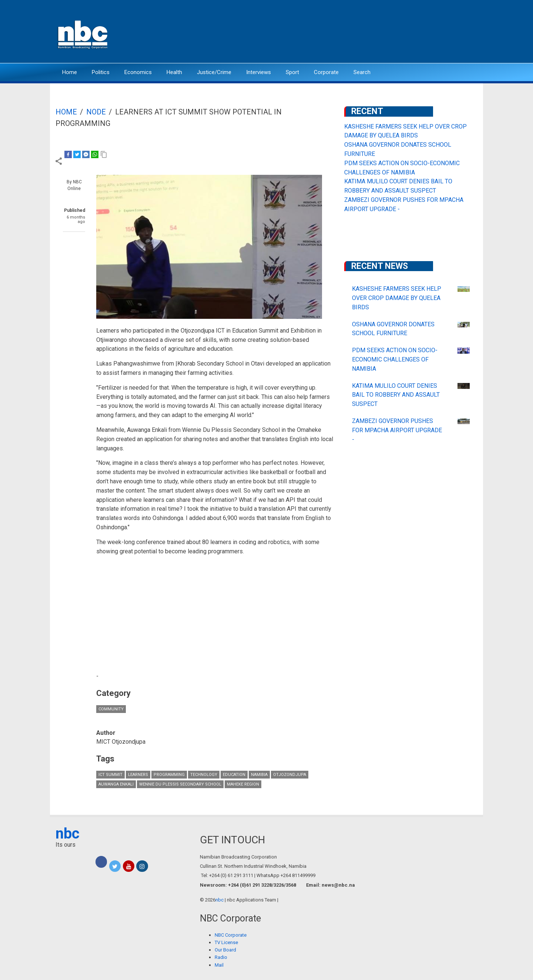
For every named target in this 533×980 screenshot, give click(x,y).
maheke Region (243, 784)
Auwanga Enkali (116, 784)
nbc (68, 834)
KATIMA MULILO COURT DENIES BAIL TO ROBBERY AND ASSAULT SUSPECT (396, 395)
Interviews (259, 72)
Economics (138, 72)
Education (234, 775)
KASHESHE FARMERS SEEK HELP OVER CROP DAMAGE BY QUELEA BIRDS (397, 298)
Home (70, 72)
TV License (226, 942)
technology (204, 775)
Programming (169, 775)
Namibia (259, 775)
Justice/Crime (214, 72)
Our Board (225, 950)
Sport (292, 72)
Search (362, 72)
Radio (221, 957)
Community (111, 709)
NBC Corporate (231, 935)
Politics (101, 72)
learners (138, 775)
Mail (219, 965)
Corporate (326, 72)
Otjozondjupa (290, 775)
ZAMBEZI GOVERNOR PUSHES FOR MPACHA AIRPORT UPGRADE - (397, 430)
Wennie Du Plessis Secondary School (180, 784)
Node (96, 112)
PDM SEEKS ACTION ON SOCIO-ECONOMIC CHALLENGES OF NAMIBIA (395, 359)
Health (174, 72)
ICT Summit (110, 775)
